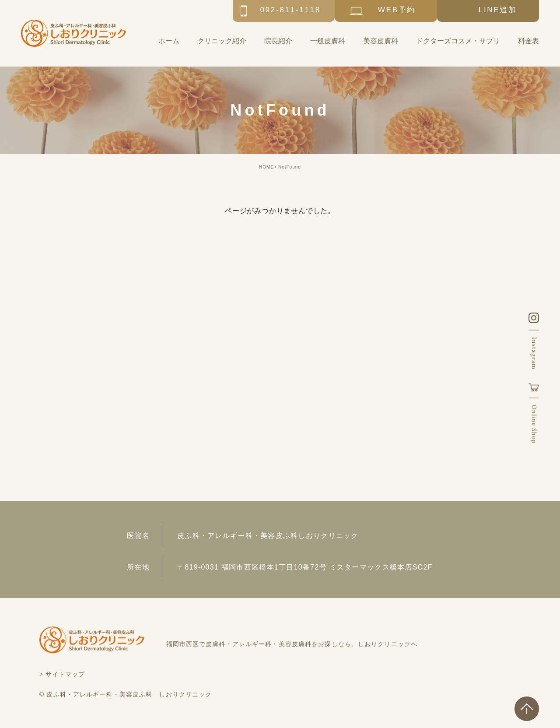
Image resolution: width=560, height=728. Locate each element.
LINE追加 (498, 10)
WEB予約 (397, 10)
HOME (266, 167)
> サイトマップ (62, 674)
